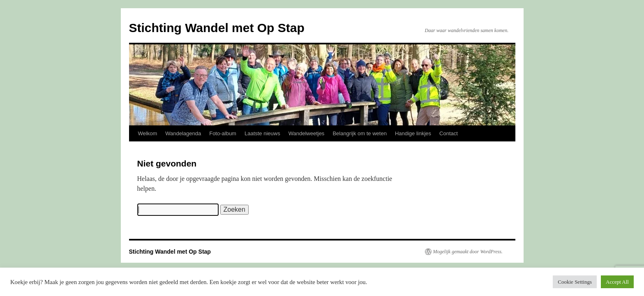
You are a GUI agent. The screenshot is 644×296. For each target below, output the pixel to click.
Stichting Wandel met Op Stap (217, 28)
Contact (449, 133)
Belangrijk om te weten (360, 133)
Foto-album (223, 133)
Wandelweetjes (307, 133)
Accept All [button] (617, 282)
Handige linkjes (413, 133)
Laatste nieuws (262, 133)
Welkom (148, 133)
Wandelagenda (183, 133)
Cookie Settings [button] (575, 282)
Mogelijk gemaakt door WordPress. (468, 252)
